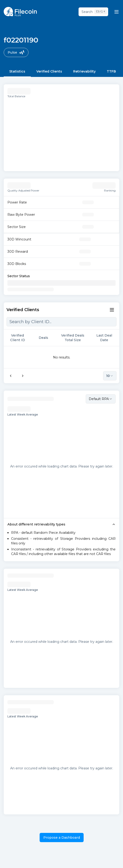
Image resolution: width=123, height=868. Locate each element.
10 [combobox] (110, 376)
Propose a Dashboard (62, 838)
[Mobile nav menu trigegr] (117, 12)
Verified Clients (49, 71)
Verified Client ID (21, 338)
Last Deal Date (106, 338)
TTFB (111, 71)
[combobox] (101, 399)
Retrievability (84, 71)
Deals (46, 338)
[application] (61, 133)
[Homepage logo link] (20, 12)
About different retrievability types (61, 524)
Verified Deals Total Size (75, 338)
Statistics (17, 71)
